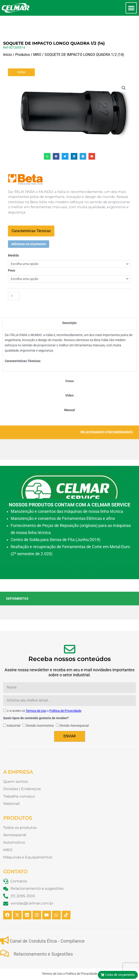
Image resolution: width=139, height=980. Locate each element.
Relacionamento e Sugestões (43, 939)
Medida (13, 240)
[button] (131, 8)
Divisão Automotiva (40, 710)
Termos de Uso (36, 695)
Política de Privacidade (65, 695)
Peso (12, 255)
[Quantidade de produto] (14, 281)
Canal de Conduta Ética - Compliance (47, 926)
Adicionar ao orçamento (29, 228)
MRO (37, 39)
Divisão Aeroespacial (74, 710)
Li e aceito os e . (44, 695)
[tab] (69, 307)
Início (8, 39)
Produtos (23, 39)
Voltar (21, 57)
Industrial (14, 710)
